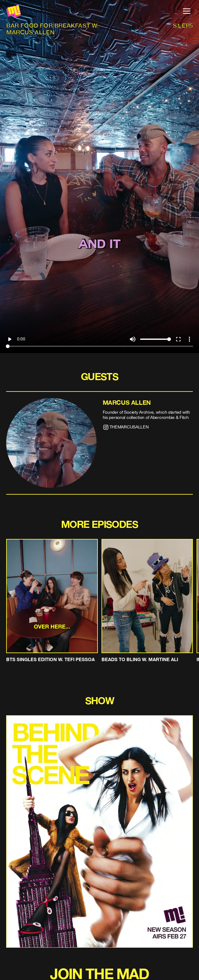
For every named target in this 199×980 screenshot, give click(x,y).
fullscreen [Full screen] (178, 339)
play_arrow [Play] (10, 339)
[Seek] (99, 346)
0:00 (21, 339)
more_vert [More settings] (189, 339)
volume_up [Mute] (133, 339)
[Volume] (155, 339)
